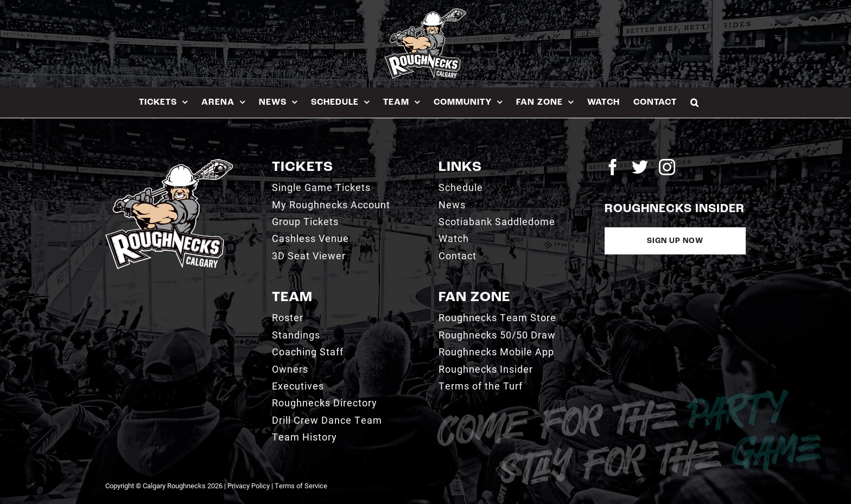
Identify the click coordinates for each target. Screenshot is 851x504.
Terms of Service (301, 486)
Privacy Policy (249, 486)
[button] (695, 102)
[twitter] (640, 167)
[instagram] (667, 167)
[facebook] (613, 167)
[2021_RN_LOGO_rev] (169, 163)
